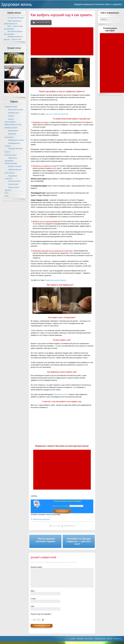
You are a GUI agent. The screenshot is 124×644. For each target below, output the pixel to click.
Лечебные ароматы (11, 128)
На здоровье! (9, 137)
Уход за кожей (13, 184)
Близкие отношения (15, 166)
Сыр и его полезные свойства (56, 114)
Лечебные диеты (14, 113)
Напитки (11, 116)
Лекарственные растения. (13, 124)
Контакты (117, 639)
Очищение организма (15, 148)
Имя (33, 591)
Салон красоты (10, 173)
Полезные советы (43, 22)
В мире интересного (15, 169)
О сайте (72, 639)
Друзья (109, 639)
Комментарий (36, 567)
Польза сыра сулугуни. (41, 519)
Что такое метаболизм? (16, 18)
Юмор (6, 196)
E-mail (34, 599)
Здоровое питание (11, 107)
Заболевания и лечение (16, 140)
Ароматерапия (13, 131)
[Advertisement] (62, 41)
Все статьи (89, 639)
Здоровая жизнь (17, 4)
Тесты (6, 193)
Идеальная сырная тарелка (55, 280)
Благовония (12, 134)
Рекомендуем (100, 639)
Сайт (33, 606)
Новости (7, 152)
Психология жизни (11, 163)
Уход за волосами (14, 181)
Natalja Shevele (70, 526)
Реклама (80, 639)
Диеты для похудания (16, 110)
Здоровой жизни (61, 394)
